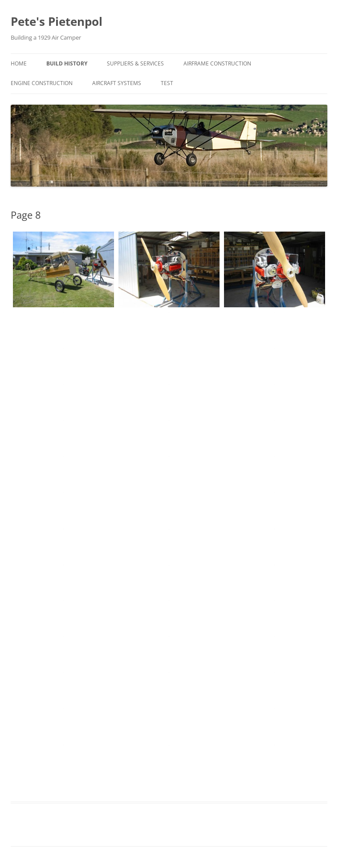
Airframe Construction (217, 63)
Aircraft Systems (117, 83)
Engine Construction (42, 83)
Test (167, 83)
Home (19, 63)
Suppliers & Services (135, 63)
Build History (67, 63)
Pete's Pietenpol (57, 21)
